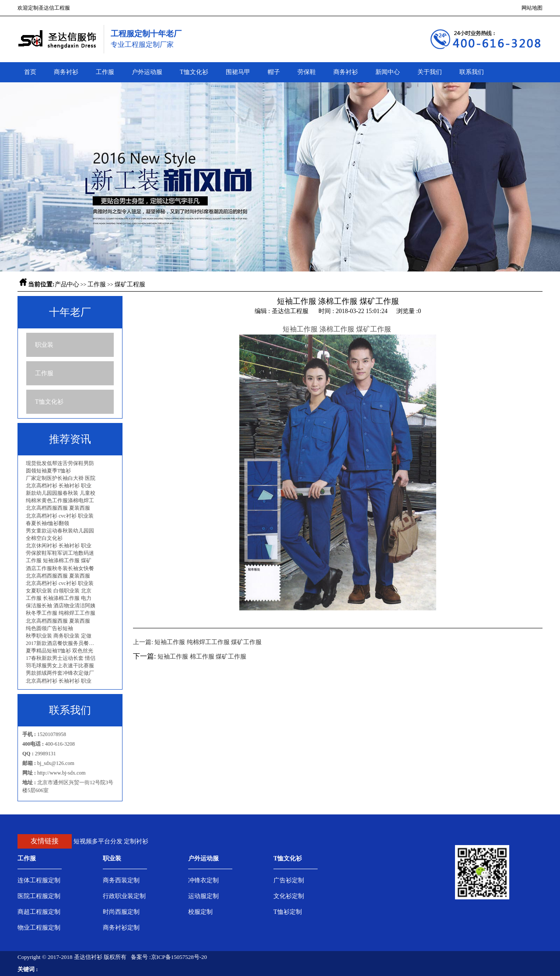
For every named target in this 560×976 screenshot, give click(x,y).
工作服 (105, 72)
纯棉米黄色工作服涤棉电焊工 (60, 500)
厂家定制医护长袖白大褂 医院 (61, 478)
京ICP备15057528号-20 (179, 957)
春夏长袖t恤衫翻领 (47, 523)
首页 (30, 72)
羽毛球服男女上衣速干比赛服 (60, 666)
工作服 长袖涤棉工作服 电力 (59, 598)
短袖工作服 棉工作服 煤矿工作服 (202, 657)
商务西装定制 (121, 880)
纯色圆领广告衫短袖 (49, 628)
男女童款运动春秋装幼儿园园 (60, 531)
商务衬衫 (66, 72)
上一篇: (144, 642)
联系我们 (472, 72)
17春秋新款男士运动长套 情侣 (61, 658)
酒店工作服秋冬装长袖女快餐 (60, 568)
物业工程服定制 (39, 928)
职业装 (44, 345)
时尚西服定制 (121, 912)
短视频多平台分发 (98, 841)
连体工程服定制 (39, 880)
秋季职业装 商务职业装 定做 (59, 636)
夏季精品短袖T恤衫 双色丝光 (59, 651)
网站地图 (532, 8)
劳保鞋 (307, 72)
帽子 (274, 72)
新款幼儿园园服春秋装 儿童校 (61, 493)
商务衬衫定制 (121, 928)
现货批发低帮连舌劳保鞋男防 (60, 463)
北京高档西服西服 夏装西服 (58, 508)
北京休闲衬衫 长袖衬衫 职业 (59, 546)
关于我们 (430, 72)
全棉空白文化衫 (44, 538)
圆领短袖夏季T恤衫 (48, 471)
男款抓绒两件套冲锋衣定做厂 (60, 673)
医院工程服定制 (39, 896)
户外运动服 (147, 72)
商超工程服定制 (39, 912)
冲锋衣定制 (203, 880)
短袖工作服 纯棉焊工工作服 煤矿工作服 (208, 642)
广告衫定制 (289, 880)
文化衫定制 (289, 896)
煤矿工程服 (130, 284)
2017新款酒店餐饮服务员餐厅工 (62, 643)
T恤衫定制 (288, 912)
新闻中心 (388, 72)
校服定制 (200, 912)
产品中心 (67, 284)
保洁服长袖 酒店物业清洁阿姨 (61, 606)
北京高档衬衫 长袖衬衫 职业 (59, 486)
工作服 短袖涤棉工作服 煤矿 (59, 560)
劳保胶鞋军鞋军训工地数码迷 (60, 553)
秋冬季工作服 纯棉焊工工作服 (61, 613)
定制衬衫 (136, 841)
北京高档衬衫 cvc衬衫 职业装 (60, 516)
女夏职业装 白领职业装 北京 (59, 591)
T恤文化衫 (194, 72)
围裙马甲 (238, 72)
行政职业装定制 (124, 896)
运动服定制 (203, 896)
